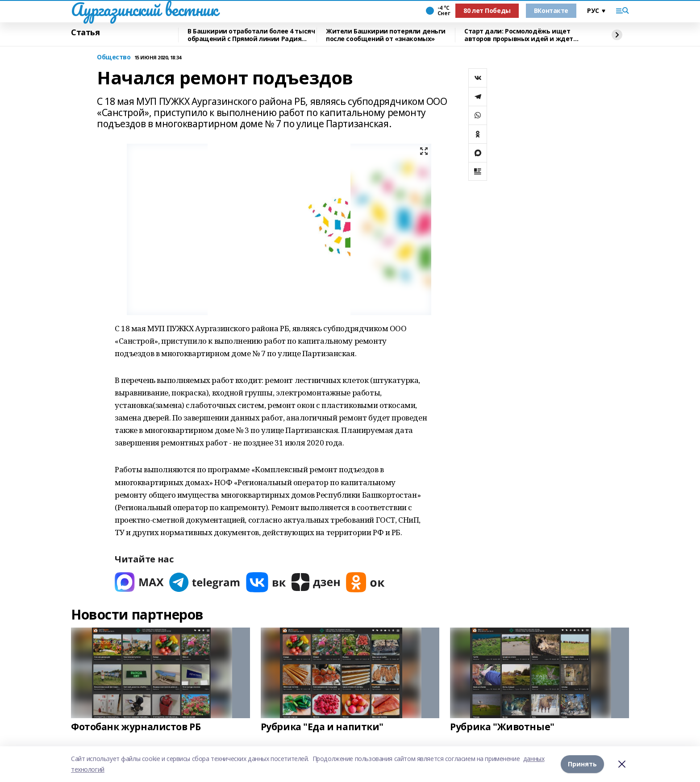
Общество (114, 57)
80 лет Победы (487, 10)
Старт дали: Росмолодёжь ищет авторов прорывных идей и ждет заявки (519, 35)
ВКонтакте (551, 10)
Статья (85, 33)
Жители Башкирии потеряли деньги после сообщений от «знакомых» (386, 35)
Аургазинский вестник (144, 9)
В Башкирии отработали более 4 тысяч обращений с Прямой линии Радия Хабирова (251, 35)
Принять (582, 764)
